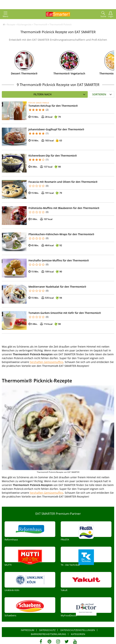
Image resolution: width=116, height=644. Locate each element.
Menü (5, 14)
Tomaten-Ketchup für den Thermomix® (53, 106)
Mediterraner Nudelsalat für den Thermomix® (57, 287)
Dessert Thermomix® (24, 73)
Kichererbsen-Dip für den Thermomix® (53, 156)
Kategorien (78, 634)
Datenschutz (47, 630)
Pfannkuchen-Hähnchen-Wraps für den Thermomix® (61, 234)
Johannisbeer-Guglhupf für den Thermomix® (56, 129)
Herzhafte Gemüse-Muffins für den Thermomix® (59, 260)
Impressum (28, 630)
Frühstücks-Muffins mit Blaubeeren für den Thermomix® (64, 208)
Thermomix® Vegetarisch (69, 73)
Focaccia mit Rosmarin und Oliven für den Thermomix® (63, 182)
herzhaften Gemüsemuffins (47, 362)
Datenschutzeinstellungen (78, 630)
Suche (103, 14)
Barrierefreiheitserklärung (48, 634)
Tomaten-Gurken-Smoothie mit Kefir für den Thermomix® (65, 313)
